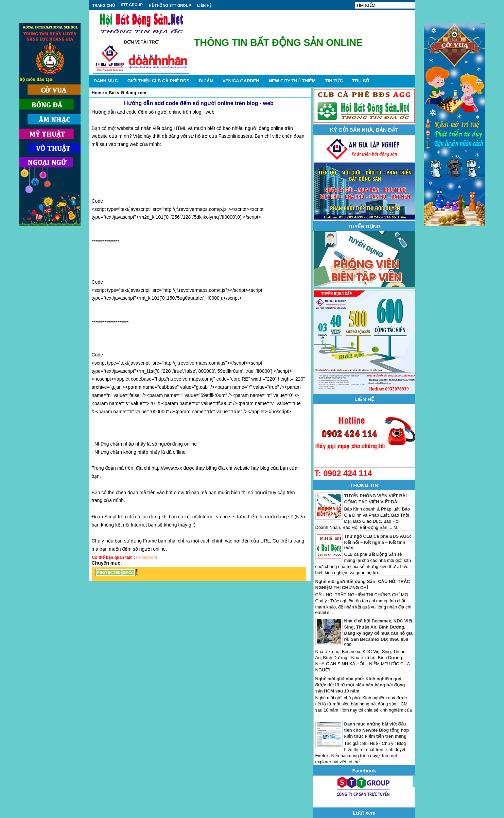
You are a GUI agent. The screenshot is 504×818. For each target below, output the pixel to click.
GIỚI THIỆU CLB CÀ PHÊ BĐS (158, 81)
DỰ (206, 81)
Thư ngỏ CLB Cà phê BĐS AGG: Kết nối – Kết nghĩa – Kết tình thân (378, 542)
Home (98, 93)
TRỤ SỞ (361, 81)
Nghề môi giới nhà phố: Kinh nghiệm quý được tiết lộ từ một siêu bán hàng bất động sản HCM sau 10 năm (360, 685)
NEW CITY (292, 81)
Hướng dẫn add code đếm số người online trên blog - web (199, 103)
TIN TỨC (334, 81)
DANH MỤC (106, 81)
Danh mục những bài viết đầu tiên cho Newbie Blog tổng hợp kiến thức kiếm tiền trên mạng (377, 730)
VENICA (241, 81)
